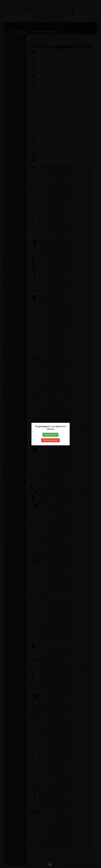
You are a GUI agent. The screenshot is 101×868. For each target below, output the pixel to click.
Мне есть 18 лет (51, 435)
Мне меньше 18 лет (50, 440)
